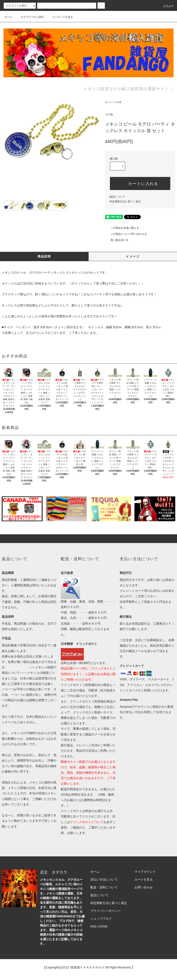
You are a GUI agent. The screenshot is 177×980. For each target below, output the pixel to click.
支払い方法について (104, 879)
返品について (117, 197)
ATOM (103, 926)
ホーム (8, 17)
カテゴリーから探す (30, 17)
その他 (118, 102)
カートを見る (144, 879)
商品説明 (44, 256)
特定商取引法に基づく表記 (125, 202)
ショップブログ (101, 919)
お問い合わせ (144, 887)
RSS (93, 926)
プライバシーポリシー (106, 911)
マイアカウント (145, 872)
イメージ (133, 256)
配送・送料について (104, 887)
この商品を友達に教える (122, 228)
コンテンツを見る (60, 17)
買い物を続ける (117, 240)
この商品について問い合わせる (126, 234)
